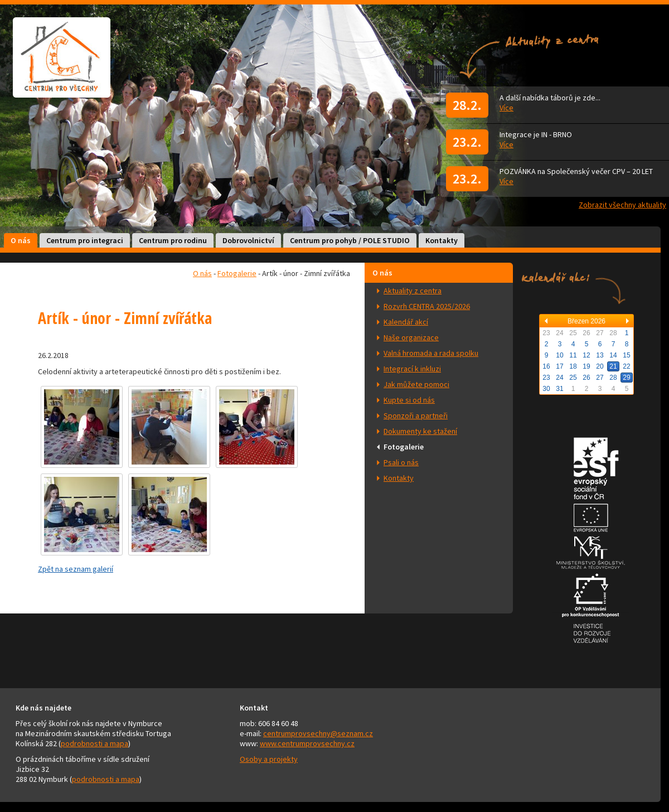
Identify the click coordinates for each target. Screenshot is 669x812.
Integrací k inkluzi (412, 369)
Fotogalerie (404, 447)
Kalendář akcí (406, 322)
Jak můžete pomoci (416, 384)
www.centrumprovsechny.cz (307, 743)
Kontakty (442, 240)
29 (626, 378)
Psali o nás (401, 462)
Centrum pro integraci (85, 240)
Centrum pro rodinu (173, 240)
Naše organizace (411, 337)
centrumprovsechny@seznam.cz (318, 733)
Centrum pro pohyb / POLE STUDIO (350, 240)
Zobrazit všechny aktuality (622, 205)
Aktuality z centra (413, 291)
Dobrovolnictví (248, 240)
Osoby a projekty (269, 759)
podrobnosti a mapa (94, 743)
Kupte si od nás (409, 400)
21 (613, 366)
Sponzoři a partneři (416, 415)
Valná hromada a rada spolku (431, 353)
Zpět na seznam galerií (76, 569)
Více (506, 108)
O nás (21, 240)
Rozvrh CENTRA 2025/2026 (427, 306)
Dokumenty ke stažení (420, 431)
